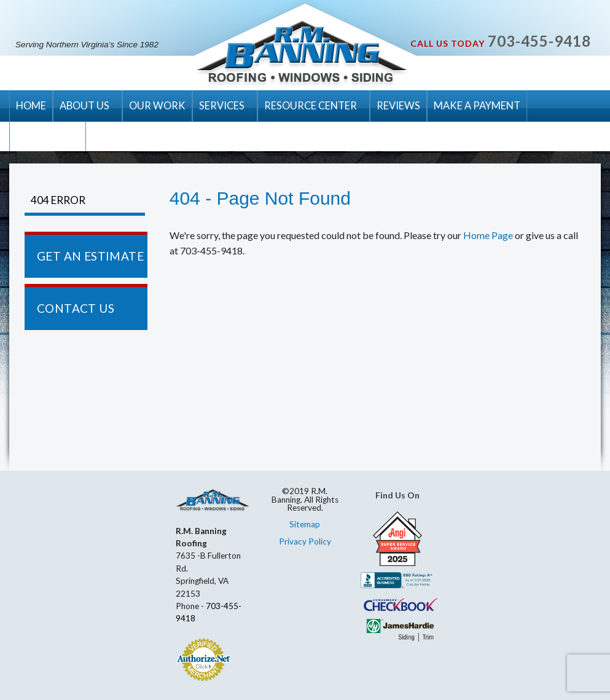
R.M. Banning (302, 54)
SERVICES (222, 105)
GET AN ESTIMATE (90, 256)
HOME (31, 105)
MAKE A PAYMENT (477, 105)
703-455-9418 (539, 41)
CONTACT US (48, 136)
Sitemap (305, 524)
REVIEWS (398, 105)
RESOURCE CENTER (311, 105)
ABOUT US (84, 105)
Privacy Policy (305, 541)
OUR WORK (157, 105)
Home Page (488, 235)
